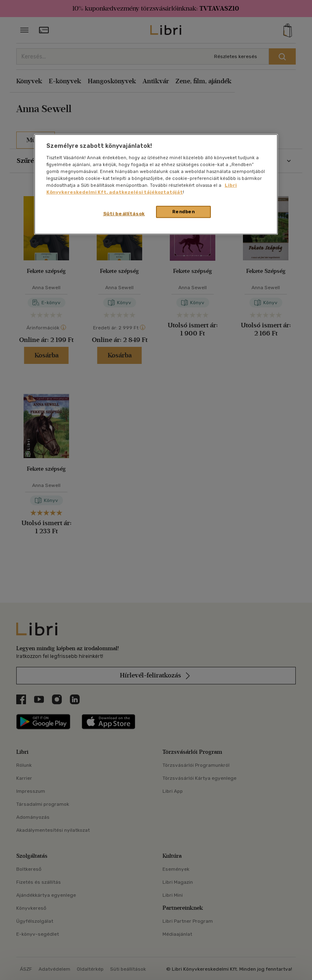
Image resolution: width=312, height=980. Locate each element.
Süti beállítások (124, 214)
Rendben (184, 212)
